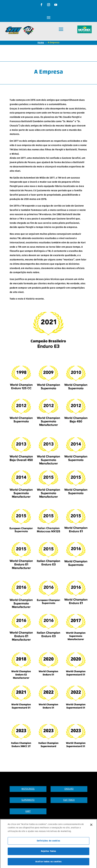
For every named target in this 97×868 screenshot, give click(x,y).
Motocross (28, 789)
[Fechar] (91, 827)
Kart (28, 811)
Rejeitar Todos (49, 854)
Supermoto (28, 800)
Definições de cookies (48, 843)
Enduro (69, 789)
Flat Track (69, 800)
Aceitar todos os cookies (48, 864)
